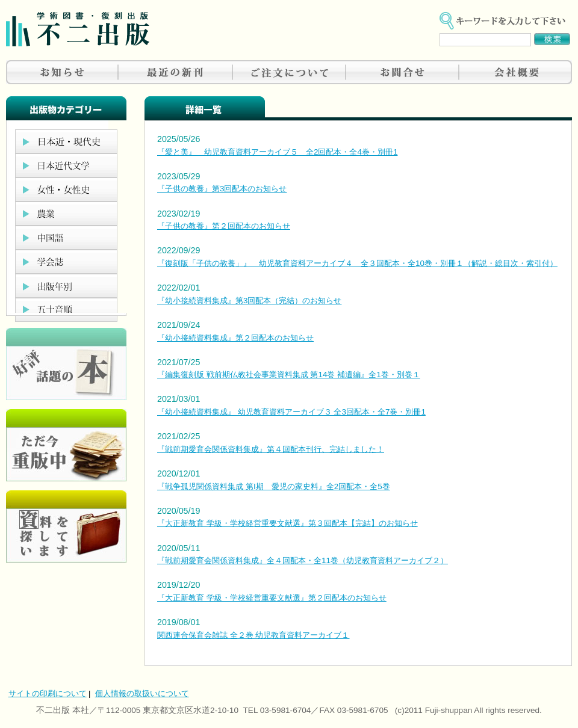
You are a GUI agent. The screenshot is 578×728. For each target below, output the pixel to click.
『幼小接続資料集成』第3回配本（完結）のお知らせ (249, 301)
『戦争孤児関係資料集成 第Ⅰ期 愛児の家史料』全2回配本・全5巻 (274, 486)
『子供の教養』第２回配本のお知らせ (224, 226)
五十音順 (66, 310)
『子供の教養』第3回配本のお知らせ (222, 189)
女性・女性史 (66, 190)
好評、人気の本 (66, 364)
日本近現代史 (66, 141)
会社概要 (515, 72)
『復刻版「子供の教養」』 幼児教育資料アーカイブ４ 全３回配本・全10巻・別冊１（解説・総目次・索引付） (357, 263)
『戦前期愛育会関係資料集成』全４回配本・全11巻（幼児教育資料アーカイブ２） (303, 560)
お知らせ (63, 72)
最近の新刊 (176, 72)
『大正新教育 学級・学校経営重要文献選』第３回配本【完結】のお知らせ (287, 523)
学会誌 (66, 262)
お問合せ (402, 72)
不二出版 (78, 29)
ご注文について (289, 72)
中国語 (66, 238)
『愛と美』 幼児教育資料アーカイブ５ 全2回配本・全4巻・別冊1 (277, 152)
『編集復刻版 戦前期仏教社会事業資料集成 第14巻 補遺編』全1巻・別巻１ (289, 375)
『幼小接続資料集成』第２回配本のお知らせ (235, 338)
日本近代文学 (66, 165)
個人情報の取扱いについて (142, 693)
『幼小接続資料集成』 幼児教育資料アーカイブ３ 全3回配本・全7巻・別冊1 (291, 412)
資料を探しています (66, 526)
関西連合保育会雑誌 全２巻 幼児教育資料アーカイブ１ (253, 635)
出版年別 (66, 286)
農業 (66, 214)
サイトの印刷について (48, 693)
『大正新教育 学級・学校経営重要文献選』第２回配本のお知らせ (272, 598)
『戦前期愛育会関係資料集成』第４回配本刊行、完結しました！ (271, 449)
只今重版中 (66, 445)
